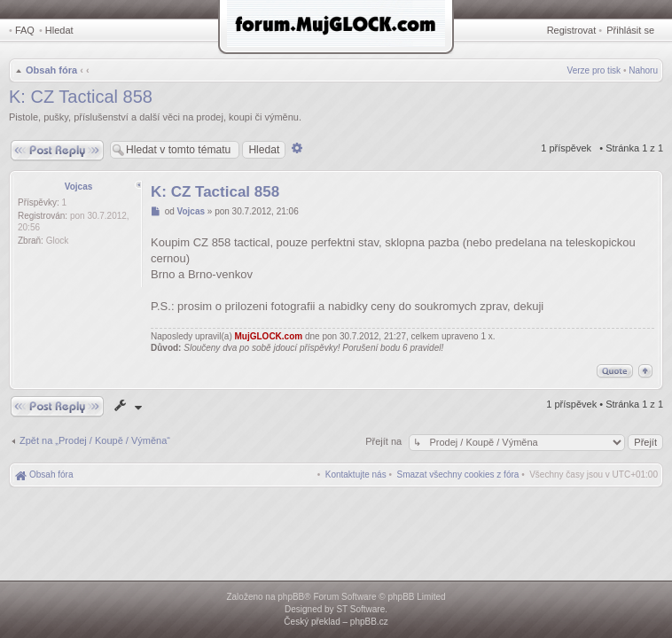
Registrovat (572, 30)
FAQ (25, 30)
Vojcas (79, 187)
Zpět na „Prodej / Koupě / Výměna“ (95, 440)
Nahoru (643, 70)
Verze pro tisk (594, 70)
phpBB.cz (369, 622)
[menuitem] (458, 475)
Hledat (59, 30)
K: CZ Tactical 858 (81, 97)
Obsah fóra (51, 70)
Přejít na (385, 441)
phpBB (291, 597)
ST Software (360, 609)
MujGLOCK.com (269, 336)
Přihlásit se (630, 30)
